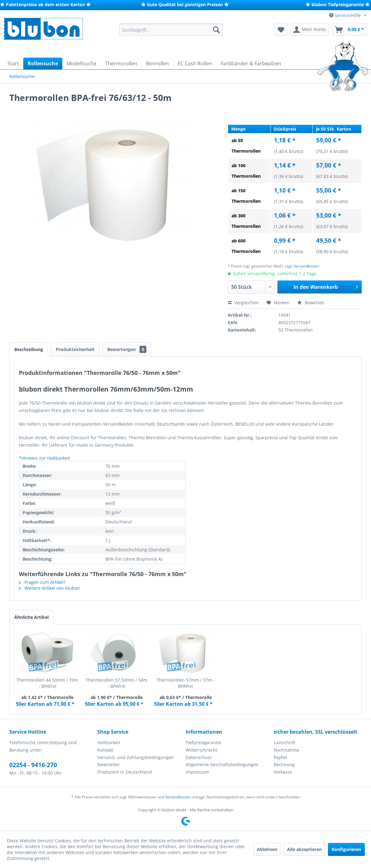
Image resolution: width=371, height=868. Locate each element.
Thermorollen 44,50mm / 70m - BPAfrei (47, 683)
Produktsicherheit (75, 349)
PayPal (280, 757)
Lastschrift (285, 742)
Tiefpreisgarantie (203, 742)
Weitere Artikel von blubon (49, 588)
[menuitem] (171, 30)
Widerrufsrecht (201, 750)
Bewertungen (127, 349)
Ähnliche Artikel (31, 617)
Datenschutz (199, 757)
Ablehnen (267, 849)
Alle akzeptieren (304, 849)
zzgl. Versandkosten (302, 266)
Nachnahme (286, 750)
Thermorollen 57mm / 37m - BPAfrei (186, 683)
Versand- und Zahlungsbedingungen (136, 757)
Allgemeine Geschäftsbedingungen (222, 764)
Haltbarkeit (109, 742)
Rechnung (284, 764)
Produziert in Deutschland (125, 772)
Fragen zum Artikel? (42, 582)
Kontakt (105, 750)
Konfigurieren (346, 849)
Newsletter (109, 764)
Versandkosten (178, 797)
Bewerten (311, 303)
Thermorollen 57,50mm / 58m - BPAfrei (116, 683)
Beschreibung (29, 349)
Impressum (197, 772)
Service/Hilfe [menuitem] (346, 15)
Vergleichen (243, 303)
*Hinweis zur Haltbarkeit (44, 458)
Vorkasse (283, 772)
